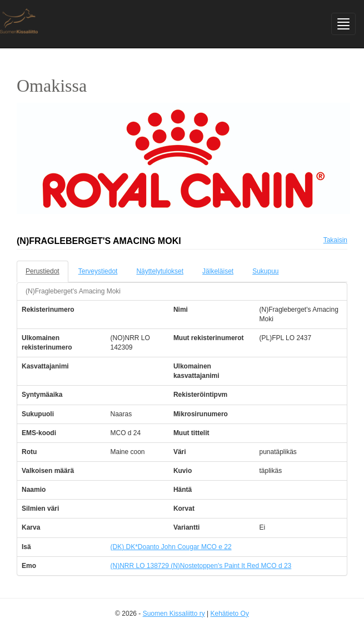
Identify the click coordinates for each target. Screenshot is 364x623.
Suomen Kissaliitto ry (174, 614)
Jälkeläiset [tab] (218, 271)
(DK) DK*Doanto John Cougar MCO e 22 (171, 547)
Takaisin (335, 240)
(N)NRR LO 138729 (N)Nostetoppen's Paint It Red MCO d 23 (201, 566)
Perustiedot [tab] (43, 271)
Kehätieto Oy (230, 614)
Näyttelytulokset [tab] (160, 271)
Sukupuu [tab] (265, 271)
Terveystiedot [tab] (98, 271)
